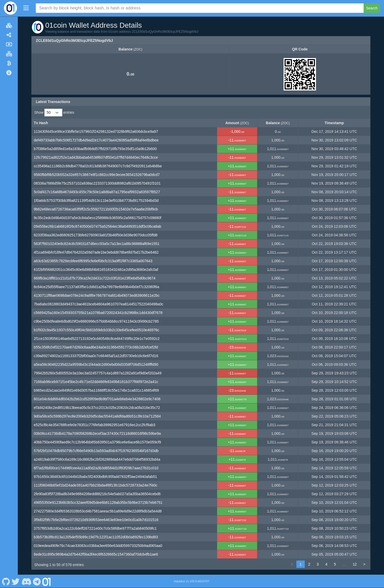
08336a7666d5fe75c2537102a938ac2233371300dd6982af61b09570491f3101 (97, 183)
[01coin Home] (10, 8)
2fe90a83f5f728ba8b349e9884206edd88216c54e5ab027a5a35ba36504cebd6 (97, 494)
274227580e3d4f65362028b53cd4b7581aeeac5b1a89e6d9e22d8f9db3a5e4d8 (98, 511)
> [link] (364, 564)
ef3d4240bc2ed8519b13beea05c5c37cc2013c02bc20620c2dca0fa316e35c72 (97, 408)
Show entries (54, 113)
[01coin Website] (47, 581)
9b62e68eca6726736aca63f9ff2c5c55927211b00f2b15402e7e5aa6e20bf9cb (96, 209)
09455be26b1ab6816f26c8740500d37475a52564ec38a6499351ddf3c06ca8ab (97, 226)
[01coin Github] (6, 581)
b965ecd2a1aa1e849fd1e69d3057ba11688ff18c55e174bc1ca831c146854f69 (96, 390)
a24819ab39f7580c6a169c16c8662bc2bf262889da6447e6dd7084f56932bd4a (97, 459)
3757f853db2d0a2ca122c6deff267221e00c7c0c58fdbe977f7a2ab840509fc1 (95, 528)
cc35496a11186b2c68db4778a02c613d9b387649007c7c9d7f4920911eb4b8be (98, 166)
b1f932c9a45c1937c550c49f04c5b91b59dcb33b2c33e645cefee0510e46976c (97, 330)
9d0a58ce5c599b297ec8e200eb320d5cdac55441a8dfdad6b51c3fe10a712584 (97, 416)
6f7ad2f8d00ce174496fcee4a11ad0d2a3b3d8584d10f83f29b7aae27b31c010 (96, 468)
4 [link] (326, 564)
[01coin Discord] (26, 581)
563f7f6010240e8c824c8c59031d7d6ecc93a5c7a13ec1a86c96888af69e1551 (97, 244)
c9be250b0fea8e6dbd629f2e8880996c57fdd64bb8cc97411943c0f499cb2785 (96, 321)
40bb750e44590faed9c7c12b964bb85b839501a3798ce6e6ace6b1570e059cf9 (97, 442)
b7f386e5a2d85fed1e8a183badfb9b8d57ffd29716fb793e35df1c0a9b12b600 (95, 149)
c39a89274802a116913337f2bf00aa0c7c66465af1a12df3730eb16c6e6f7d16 (96, 356)
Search (372, 8)
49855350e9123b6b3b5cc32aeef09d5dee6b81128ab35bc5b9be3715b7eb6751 (98, 503)
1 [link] (301, 564)
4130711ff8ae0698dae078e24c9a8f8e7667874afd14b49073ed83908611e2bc (97, 295)
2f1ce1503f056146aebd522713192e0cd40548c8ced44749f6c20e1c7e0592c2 (97, 339)
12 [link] (355, 564)
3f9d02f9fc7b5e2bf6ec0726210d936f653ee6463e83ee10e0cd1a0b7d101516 (96, 520)
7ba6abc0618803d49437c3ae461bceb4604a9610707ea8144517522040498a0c (98, 304)
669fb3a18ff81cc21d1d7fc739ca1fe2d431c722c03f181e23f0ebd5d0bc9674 (95, 278)
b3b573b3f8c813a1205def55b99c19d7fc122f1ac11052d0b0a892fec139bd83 (96, 537)
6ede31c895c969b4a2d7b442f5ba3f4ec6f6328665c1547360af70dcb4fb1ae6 (96, 554)
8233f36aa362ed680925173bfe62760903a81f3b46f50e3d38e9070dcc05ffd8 (96, 235)
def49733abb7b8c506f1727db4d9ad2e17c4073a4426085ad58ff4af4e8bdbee (96, 140)
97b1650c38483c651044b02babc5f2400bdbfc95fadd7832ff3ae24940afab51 (95, 477)
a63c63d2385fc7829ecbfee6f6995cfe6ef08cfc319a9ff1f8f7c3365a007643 (93, 261)
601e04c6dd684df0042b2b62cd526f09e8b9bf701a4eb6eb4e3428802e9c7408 (97, 399)
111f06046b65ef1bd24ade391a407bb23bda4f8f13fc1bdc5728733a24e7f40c (96, 485)
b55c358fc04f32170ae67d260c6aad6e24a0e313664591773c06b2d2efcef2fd (96, 347)
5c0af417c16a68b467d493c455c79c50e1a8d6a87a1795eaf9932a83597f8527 (97, 192)
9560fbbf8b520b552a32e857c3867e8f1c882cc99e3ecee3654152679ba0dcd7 (97, 175)
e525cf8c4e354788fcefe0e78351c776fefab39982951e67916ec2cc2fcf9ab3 (95, 425)
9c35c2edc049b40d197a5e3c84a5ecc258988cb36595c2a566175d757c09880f (97, 218)
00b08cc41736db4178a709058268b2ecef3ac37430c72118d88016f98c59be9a (97, 433)
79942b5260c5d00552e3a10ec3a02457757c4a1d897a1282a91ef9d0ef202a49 (98, 373)
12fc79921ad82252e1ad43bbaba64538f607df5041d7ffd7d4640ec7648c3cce (96, 157)
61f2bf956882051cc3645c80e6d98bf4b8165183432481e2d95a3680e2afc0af (96, 270)
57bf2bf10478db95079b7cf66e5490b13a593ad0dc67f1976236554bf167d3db (96, 451)
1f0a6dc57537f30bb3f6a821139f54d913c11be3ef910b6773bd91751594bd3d (96, 201)
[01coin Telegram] (37, 581)
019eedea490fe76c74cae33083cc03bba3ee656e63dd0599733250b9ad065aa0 (98, 546)
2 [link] (309, 564)
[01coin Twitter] (16, 581)
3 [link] (318, 564)
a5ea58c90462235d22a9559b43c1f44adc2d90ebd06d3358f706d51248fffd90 (96, 364)
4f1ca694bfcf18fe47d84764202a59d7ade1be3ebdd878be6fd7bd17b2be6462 (96, 252)
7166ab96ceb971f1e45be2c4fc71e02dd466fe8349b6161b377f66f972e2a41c (96, 382)
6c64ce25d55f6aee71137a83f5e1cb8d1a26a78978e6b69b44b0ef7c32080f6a (97, 287)
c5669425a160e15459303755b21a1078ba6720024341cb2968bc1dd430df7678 (98, 313)
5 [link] (335, 564)
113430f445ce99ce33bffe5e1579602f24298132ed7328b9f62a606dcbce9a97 (96, 132)
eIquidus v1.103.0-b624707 (192, 581)
